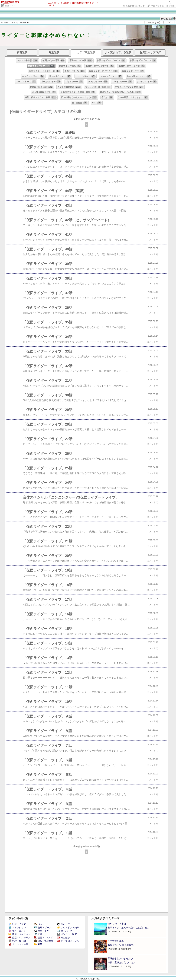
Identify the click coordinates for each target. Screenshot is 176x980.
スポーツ (63, 924)
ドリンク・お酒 (18, 944)
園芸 (38, 944)
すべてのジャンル (68, 941)
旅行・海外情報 (44, 941)
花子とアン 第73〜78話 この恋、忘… (129, 928)
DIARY (13, 23)
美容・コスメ (17, 931)
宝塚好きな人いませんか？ (121, 958)
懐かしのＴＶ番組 (117, 924)
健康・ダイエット (19, 934)
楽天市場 (170, 6)
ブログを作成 (157, 6)
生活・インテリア (19, 938)
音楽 (38, 934)
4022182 (166, 19)
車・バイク (65, 931)
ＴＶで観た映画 (116, 941)
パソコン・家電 (67, 934)
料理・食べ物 (17, 941)
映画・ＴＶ (10, 6)
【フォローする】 (152, 22)
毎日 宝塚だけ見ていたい (121, 963)
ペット (39, 924)
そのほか (63, 938)
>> (134, 6)
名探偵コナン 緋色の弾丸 (121, 945)
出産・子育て (17, 924)
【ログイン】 (169, 22)
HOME (4, 23)
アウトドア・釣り (68, 928)
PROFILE (24, 23)
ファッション (17, 928)
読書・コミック (44, 938)
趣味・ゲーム (43, 928)
